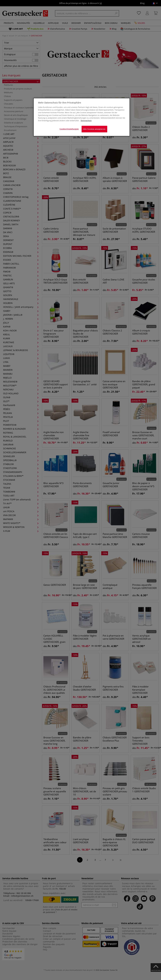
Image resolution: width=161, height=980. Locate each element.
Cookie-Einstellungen (69, 129)
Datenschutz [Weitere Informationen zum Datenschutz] (86, 120)
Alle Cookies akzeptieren (94, 129)
